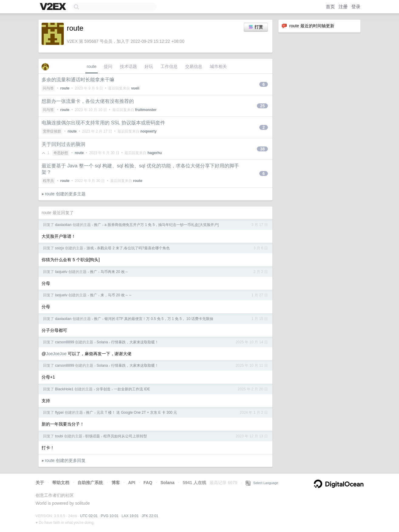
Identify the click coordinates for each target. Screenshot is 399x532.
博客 (116, 483)
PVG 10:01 (110, 516)
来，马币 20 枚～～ (116, 295)
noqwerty (148, 131)
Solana (102, 342)
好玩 (149, 66)
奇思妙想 (61, 153)
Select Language (262, 483)
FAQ (148, 483)
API (132, 483)
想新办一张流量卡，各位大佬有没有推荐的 (88, 101)
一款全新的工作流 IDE (132, 389)
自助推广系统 (90, 483)
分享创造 (103, 389)
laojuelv (61, 272)
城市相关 (218, 66)
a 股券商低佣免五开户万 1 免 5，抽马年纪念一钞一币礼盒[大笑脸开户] (162, 225)
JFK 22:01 (150, 516)
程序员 (48, 181)
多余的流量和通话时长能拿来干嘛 (78, 80)
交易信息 (194, 66)
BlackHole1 (64, 389)
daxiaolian (63, 225)
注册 (343, 7)
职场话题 (93, 436)
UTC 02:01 (89, 516)
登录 (356, 7)
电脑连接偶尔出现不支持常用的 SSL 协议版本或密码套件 (103, 123)
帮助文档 (61, 483)
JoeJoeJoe (56, 354)
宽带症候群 (52, 131)
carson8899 (65, 342)
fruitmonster (146, 110)
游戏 (90, 248)
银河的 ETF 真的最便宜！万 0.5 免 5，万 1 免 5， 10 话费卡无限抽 (159, 319)
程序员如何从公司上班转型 (125, 436)
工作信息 (169, 66)
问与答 (48, 88)
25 (262, 106)
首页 (330, 7)
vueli (135, 88)
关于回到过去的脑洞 (63, 144)
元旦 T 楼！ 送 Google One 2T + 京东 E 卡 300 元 (137, 412)
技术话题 (128, 66)
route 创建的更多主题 (65, 194)
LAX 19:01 (130, 516)
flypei (59, 412)
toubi (59, 436)
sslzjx (59, 248)
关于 (40, 483)
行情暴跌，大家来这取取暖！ (135, 342)
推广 (97, 225)
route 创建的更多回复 (65, 460)
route (92, 66)
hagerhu (155, 153)
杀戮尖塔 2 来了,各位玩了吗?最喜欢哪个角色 (133, 248)
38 (262, 149)
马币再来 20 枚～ (114, 272)
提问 (108, 66)
